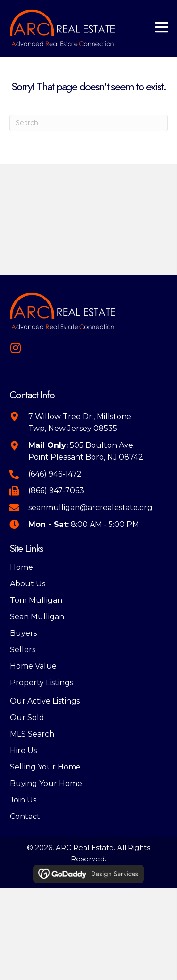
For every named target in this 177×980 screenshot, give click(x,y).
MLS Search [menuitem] (32, 734)
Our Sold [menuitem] (27, 717)
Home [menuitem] (21, 567)
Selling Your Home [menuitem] (45, 767)
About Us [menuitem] (28, 584)
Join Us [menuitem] (23, 800)
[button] (15, 348)
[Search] (88, 123)
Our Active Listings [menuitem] (45, 701)
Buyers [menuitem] (23, 633)
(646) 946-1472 (55, 474)
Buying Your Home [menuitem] (46, 783)
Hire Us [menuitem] (23, 750)
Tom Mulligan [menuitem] (36, 600)
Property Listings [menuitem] (42, 683)
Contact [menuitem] (25, 816)
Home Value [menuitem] (33, 666)
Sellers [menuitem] (23, 650)
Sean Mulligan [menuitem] (37, 617)
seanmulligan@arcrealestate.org (90, 507)
